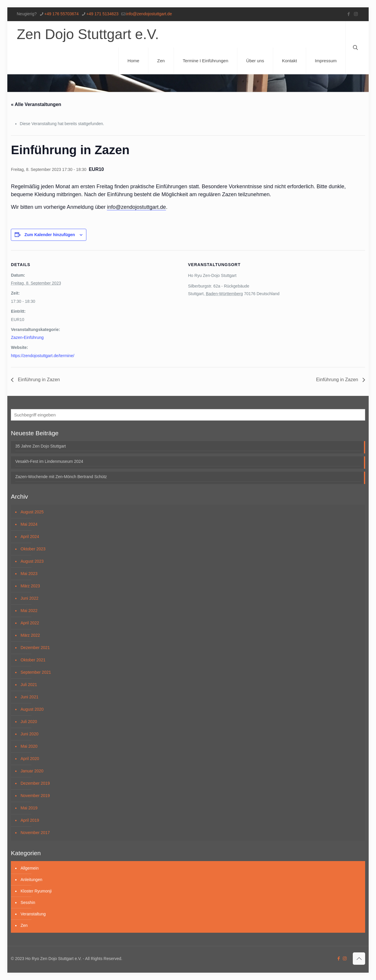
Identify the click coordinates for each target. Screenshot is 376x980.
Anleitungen (31, 880)
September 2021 (36, 672)
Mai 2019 (29, 808)
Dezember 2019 (35, 783)
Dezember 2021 (35, 648)
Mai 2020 (29, 746)
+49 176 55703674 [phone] (62, 14)
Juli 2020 (29, 722)
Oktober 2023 (33, 549)
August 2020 (32, 709)
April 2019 (30, 820)
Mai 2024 (29, 524)
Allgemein (30, 868)
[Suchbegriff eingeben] (188, 415)
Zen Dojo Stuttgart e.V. (88, 34)
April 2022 (30, 623)
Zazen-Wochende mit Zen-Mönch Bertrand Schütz (61, 477)
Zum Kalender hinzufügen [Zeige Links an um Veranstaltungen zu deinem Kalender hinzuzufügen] (50, 235)
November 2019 (35, 796)
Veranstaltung (33, 914)
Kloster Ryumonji (36, 891)
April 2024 (30, 537)
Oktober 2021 (33, 660)
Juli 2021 (29, 685)
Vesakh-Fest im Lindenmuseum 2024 (49, 461)
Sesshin (28, 902)
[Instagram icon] (356, 14)
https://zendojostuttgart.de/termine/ (43, 356)
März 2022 (30, 635)
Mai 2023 (29, 574)
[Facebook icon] (349, 14)
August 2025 (32, 512)
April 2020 (30, 759)
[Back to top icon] (359, 959)
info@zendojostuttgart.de (136, 207)
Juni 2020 (30, 734)
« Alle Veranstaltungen (36, 104)
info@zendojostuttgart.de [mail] (149, 14)
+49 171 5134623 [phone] (102, 14)
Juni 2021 (30, 697)
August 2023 (32, 561)
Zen (24, 925)
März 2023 (30, 586)
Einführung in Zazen (38, 380)
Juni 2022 (30, 598)
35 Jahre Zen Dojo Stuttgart (41, 446)
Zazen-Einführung (27, 337)
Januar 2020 (32, 771)
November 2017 (35, 833)
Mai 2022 (29, 611)
